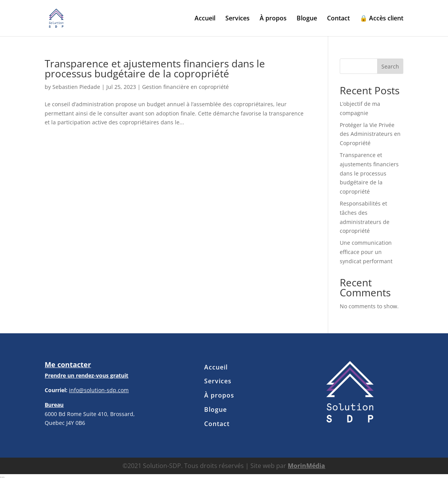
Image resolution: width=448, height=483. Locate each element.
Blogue (307, 19)
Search (390, 66)
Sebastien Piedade (76, 87)
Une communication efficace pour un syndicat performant (366, 252)
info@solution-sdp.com (99, 390)
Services (237, 19)
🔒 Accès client (382, 19)
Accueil (205, 19)
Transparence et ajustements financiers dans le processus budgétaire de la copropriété (155, 69)
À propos (273, 19)
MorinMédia (306, 466)
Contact (338, 19)
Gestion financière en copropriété (185, 87)
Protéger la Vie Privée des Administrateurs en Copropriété (370, 134)
